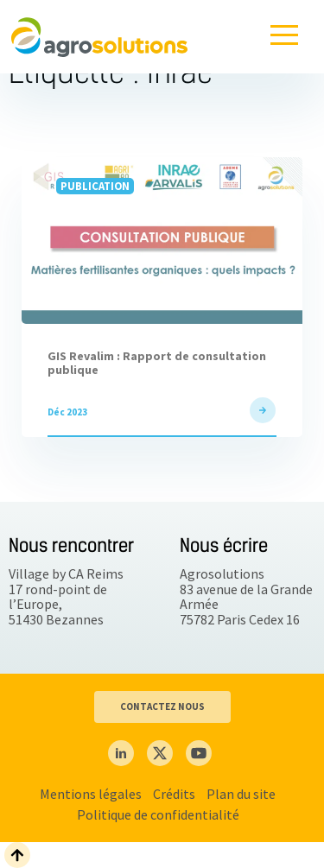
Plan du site (241, 794)
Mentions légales (91, 794)
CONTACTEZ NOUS (162, 706)
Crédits (174, 794)
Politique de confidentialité (158, 814)
